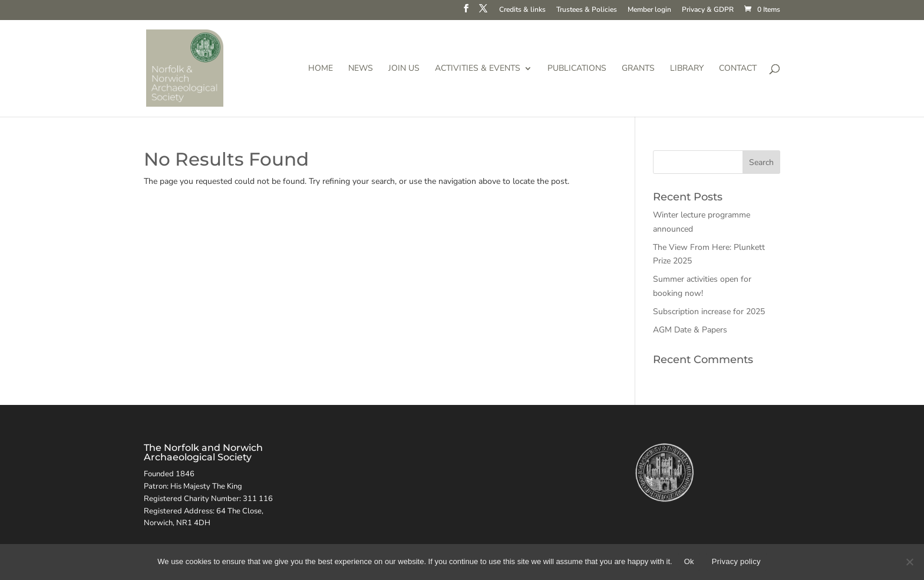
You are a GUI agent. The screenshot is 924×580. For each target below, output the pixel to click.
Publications (577, 69)
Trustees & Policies (587, 10)
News (361, 69)
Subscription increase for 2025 (709, 312)
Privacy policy (736, 561)
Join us (404, 69)
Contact (738, 69)
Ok (689, 561)
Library (687, 69)
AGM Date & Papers (690, 330)
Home (321, 69)
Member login (649, 10)
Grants (638, 69)
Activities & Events (478, 69)
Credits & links (522, 10)
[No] (909, 562)
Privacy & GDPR (708, 10)
